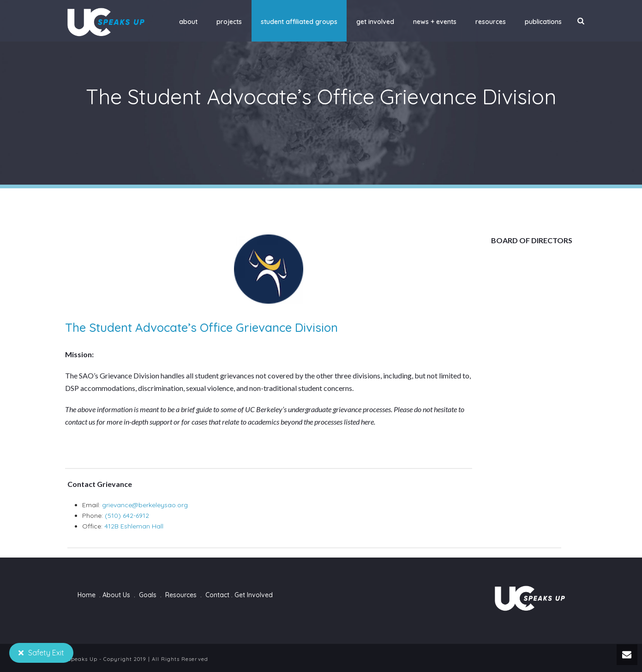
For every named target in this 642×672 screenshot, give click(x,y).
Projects (229, 22)
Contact (217, 595)
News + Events (435, 22)
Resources (491, 22)
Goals (148, 595)
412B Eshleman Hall (134, 526)
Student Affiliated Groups (299, 22)
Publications (543, 22)
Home (87, 595)
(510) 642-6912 (127, 516)
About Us (116, 595)
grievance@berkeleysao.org (145, 505)
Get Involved (375, 22)
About (188, 22)
